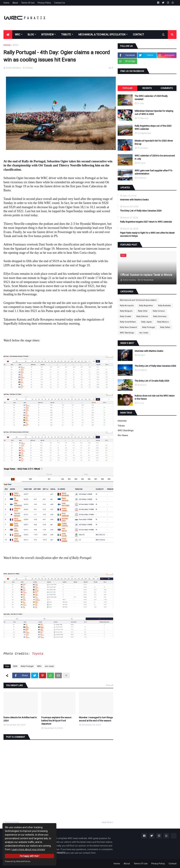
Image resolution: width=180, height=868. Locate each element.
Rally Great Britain (128, 322)
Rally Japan (147, 322)
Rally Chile (143, 311)
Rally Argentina (146, 306)
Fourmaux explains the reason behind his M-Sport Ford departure (56, 721)
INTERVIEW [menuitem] (47, 35)
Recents (147, 88)
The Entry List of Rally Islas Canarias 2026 (141, 211)
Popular (127, 88)
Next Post (107, 822)
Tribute (121, 426)
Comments (167, 88)
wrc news (49, 666)
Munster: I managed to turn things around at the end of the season (96, 719)
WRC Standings (127, 333)
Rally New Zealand (128, 327)
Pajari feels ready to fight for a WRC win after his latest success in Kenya (147, 234)
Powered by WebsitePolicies (18, 861)
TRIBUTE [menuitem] (66, 35)
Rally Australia (164, 306)
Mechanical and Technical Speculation (138, 300)
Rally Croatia (125, 316)
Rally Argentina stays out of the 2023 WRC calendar (153, 127)
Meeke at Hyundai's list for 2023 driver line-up (154, 142)
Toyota (38, 654)
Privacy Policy (44, 3)
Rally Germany (160, 316)
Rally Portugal (27, 666)
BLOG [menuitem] (31, 35)
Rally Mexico (163, 322)
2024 (15, 45)
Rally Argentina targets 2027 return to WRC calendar (146, 222)
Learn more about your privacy (28, 849)
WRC (39, 666)
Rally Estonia (142, 316)
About (15, 3)
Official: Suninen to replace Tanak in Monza (146, 275)
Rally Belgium (126, 311)
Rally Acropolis (127, 306)
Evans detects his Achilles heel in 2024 (20, 719)
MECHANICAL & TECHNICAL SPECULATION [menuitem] (102, 35)
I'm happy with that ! (30, 856)
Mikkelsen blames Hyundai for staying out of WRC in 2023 (154, 112)
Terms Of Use (28, 3)
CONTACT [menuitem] (139, 35)
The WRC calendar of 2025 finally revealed (151, 98)
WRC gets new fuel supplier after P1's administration (153, 172)
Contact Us (60, 3)
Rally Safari (165, 327)
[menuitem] (8, 35)
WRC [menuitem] (18, 35)
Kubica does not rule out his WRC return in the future (155, 397)
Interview (122, 421)
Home (6, 3)
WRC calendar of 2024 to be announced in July (155, 157)
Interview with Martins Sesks (134, 200)
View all (110, 685)
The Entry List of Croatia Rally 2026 (152, 381)
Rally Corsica (159, 311)
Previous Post (12, 822)
